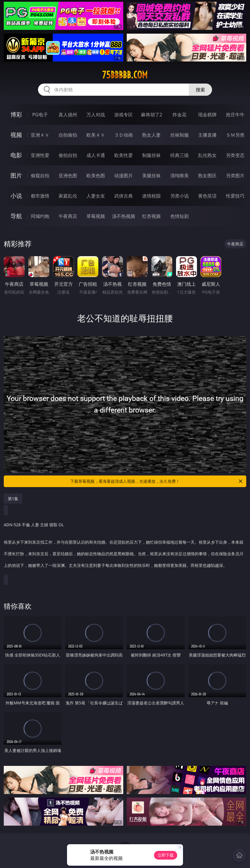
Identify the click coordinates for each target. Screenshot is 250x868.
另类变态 (235, 155)
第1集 (13, 499)
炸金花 (180, 115)
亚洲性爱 (40, 155)
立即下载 (166, 855)
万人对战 (96, 115)
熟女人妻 (151, 135)
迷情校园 (151, 196)
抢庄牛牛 (235, 115)
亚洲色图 (68, 176)
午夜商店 (68, 216)
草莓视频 (96, 216)
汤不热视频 (124, 216)
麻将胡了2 (152, 115)
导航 (16, 216)
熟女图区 (207, 176)
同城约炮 (40, 216)
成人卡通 (96, 155)
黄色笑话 (207, 196)
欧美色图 (96, 176)
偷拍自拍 (68, 155)
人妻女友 (96, 196)
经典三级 (180, 155)
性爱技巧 (235, 196)
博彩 (16, 114)
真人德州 (68, 115)
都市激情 (40, 196)
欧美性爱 (124, 155)
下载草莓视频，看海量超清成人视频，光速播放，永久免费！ (157, 481)
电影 (16, 155)
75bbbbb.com (125, 75)
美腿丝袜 (151, 176)
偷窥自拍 (40, 176)
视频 (16, 135)
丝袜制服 (180, 135)
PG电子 (40, 115)
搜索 (200, 90)
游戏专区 (124, 115)
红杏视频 (151, 216)
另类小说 (180, 196)
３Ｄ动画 (124, 135)
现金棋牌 (207, 115)
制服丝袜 (151, 155)
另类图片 (235, 176)
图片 (16, 175)
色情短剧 (180, 216)
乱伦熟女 (207, 155)
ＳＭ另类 (235, 135)
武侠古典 (124, 196)
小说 (16, 196)
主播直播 (207, 135)
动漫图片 (124, 176)
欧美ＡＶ (96, 135)
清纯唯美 (180, 176)
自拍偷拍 (68, 135)
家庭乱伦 (68, 196)
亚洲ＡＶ (40, 135)
